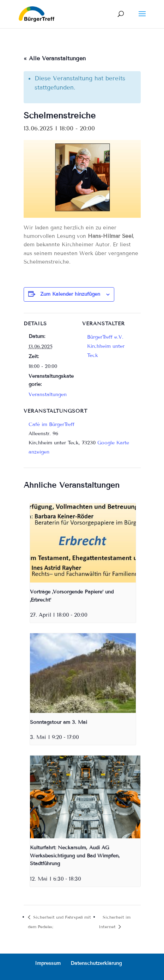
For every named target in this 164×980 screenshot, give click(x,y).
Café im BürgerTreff (51, 424)
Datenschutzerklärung (96, 963)
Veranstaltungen (48, 395)
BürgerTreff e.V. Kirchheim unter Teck (106, 346)
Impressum (48, 963)
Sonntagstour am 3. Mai (59, 722)
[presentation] (83, 543)
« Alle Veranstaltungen (55, 58)
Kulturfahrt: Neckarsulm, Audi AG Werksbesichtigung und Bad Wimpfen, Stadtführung (75, 856)
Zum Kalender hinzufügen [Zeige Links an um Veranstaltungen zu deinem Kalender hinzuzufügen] (70, 294)
